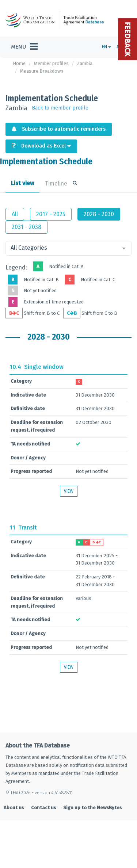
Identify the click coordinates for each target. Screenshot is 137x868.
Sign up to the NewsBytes (92, 808)
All (15, 214)
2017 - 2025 (51, 214)
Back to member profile (60, 108)
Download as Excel (41, 146)
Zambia (85, 63)
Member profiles (51, 63)
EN (106, 47)
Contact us (43, 808)
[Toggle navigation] (24, 47)
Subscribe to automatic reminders (59, 129)
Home (19, 63)
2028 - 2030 (99, 214)
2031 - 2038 (26, 227)
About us (14, 808)
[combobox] (68, 248)
